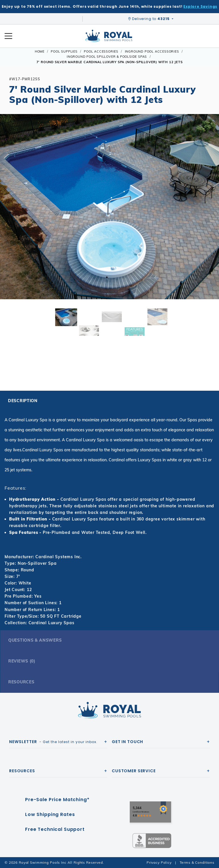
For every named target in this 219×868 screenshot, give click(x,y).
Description (23, 401)
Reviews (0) (22, 661)
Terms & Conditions (197, 862)
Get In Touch (127, 742)
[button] (9, 216)
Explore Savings (200, 6)
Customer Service (134, 771)
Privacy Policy (159, 862)
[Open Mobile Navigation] (8, 36)
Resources (21, 682)
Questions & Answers (35, 640)
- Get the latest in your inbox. (53, 742)
